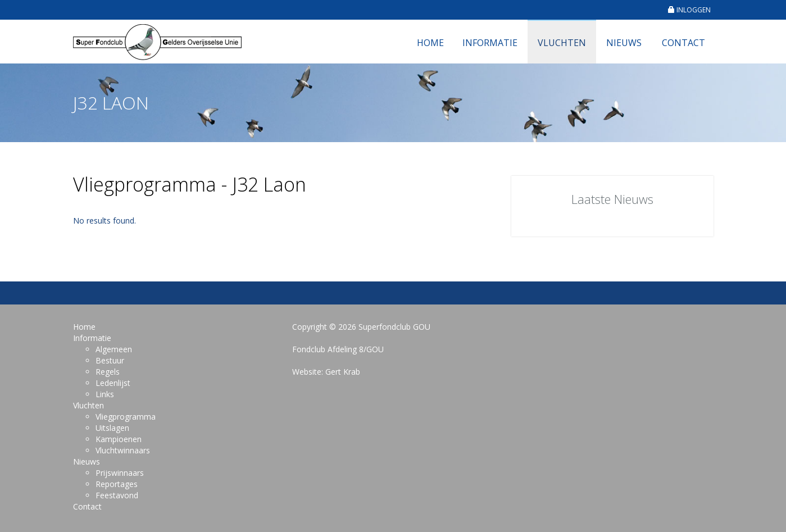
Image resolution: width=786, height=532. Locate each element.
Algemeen (114, 349)
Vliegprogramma (126, 417)
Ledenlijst (113, 383)
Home (430, 43)
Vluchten (562, 43)
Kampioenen (119, 439)
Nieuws (624, 43)
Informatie (490, 43)
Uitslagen (112, 428)
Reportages (117, 484)
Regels (108, 372)
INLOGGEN (689, 10)
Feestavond (117, 495)
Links (105, 394)
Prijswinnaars (120, 473)
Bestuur (110, 360)
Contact (683, 43)
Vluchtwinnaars (123, 450)
